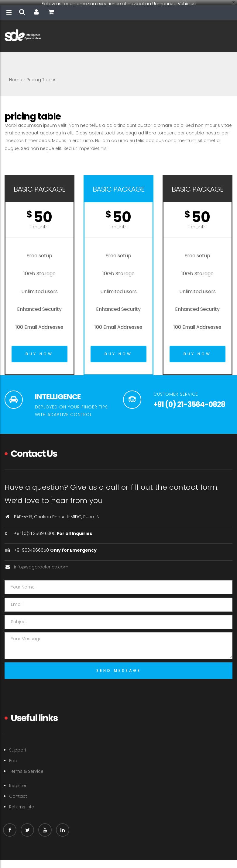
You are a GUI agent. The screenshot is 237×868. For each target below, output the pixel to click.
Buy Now (39, 350)
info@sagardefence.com (41, 563)
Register (18, 782)
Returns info (22, 803)
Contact (18, 792)
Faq (13, 757)
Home (16, 76)
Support (18, 746)
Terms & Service (26, 768)
